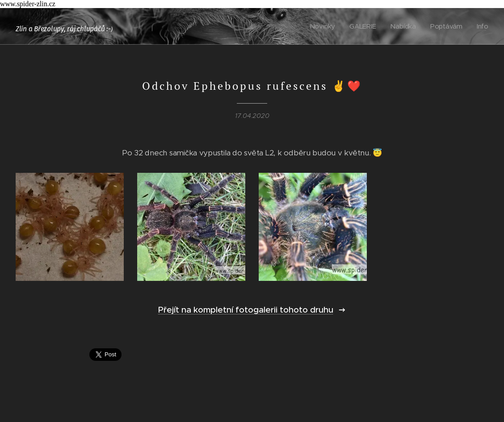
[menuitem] (324, 26)
